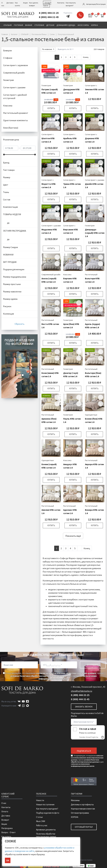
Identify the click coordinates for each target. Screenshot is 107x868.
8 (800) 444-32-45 (49, 17)
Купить (51, 108)
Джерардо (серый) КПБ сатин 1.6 (95, 233)
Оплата (5, 811)
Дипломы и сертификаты (82, 804)
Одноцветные (91, 415)
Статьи (39, 817)
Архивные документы (46, 830)
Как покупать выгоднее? (47, 809)
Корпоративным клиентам (83, 809)
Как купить (6, 837)
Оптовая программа (80, 813)
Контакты (61, 3)
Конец (86, 57)
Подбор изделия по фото (48, 813)
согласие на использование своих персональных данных (66, 673)
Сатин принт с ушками (95, 180)
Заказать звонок (80, 15)
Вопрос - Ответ (8, 832)
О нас (4, 803)
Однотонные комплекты (15, 120)
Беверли (7, 50)
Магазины (75, 800)
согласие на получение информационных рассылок (68, 677)
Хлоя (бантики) (11, 128)
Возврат (5, 820)
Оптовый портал (84, 827)
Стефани (8, 58)
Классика (67, 275)
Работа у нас (42, 825)
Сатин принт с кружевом (15, 65)
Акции (25, 3)
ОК (8, 860)
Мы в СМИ (41, 821)
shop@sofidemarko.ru (82, 691)
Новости (40, 800)
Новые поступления (45, 804)
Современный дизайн (51, 275)
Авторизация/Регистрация (96, 4)
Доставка (10, 3)
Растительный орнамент (16, 113)
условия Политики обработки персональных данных (38, 676)
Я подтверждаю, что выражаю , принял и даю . (53, 676)
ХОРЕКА (75, 817)
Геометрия (46, 85)
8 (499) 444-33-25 (49, 13)
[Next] (79, 57)
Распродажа (7, 828)
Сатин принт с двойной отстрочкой (15, 96)
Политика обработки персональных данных (46, 835)
